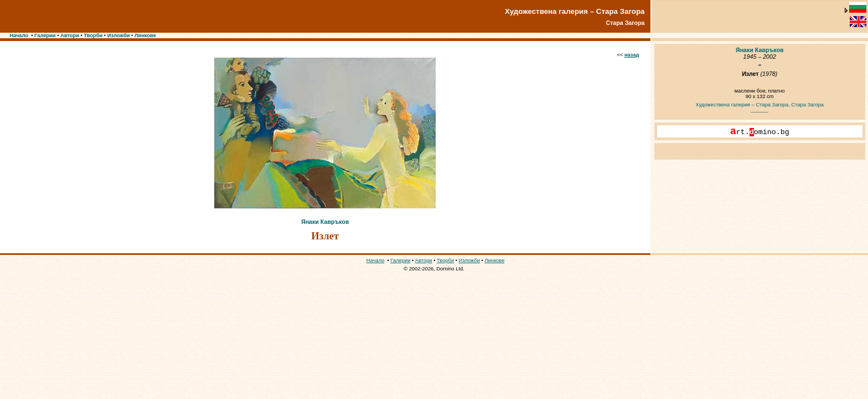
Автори (70, 35)
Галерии (45, 35)
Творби (93, 35)
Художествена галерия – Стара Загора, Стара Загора (759, 105)
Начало (19, 35)
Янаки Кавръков (325, 222)
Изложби (119, 35)
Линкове (145, 35)
